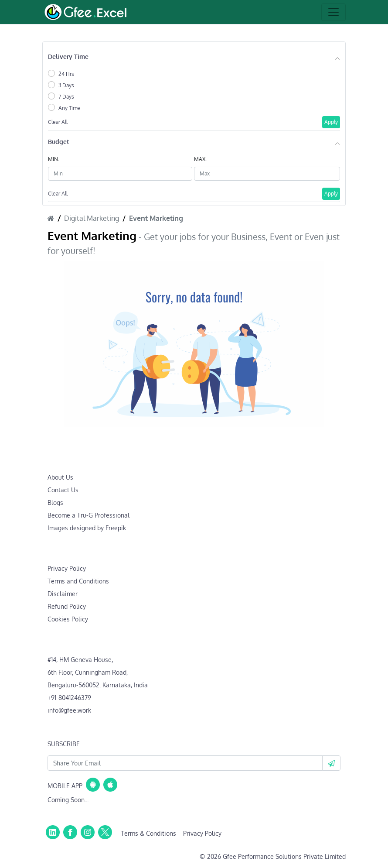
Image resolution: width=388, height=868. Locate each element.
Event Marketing (156, 218)
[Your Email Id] (185, 763)
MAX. (200, 159)
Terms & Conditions (148, 833)
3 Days (66, 85)
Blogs (55, 503)
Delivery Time (68, 57)
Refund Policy (67, 606)
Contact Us (63, 490)
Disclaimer (63, 594)
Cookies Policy (68, 619)
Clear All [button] (58, 122)
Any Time (69, 108)
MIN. (54, 159)
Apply (331, 122)
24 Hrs (66, 74)
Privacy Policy (67, 568)
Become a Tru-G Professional (88, 515)
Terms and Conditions (78, 581)
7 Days (66, 97)
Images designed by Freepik (87, 528)
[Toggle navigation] (334, 12)
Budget (58, 142)
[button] (331, 763)
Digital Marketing (92, 218)
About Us (60, 477)
